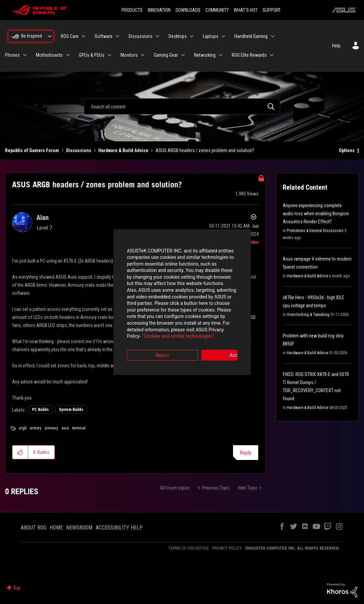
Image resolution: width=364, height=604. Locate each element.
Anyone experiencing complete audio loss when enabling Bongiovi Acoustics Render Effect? (316, 214)
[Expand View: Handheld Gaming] (273, 36)
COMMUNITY (217, 10)
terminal (79, 428)
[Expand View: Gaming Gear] (183, 55)
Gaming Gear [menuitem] (166, 55)
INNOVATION (159, 10)
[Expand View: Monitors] (143, 55)
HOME (56, 528)
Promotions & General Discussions (315, 231)
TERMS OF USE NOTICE (189, 548)
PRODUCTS (132, 10)
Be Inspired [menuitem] (32, 36)
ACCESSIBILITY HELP (119, 528)
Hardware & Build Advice (123, 150)
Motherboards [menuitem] (49, 55)
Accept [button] (219, 339)
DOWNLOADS (188, 10)
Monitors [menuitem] (129, 55)
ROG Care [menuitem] (70, 36)
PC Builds (40, 410)
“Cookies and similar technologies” (138, 320)
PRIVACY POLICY (227, 548)
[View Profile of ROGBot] (252, 242)
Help (336, 46)
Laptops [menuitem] (211, 36)
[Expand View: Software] (118, 36)
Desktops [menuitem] (178, 36)
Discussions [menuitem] (141, 36)
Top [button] (17, 588)
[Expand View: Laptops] (223, 36)
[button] (20, 452)
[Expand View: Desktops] (192, 36)
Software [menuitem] (104, 36)
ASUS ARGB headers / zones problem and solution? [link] (205, 150)
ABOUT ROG (34, 528)
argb (23, 428)
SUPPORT (272, 10)
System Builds (71, 410)
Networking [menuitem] (205, 55)
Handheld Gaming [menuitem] (251, 36)
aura (65, 428)
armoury (51, 428)
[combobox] (182, 106)
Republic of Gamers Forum (32, 150)
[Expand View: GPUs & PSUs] (109, 55)
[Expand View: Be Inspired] (50, 36)
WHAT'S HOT (246, 10)
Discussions (79, 150)
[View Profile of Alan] (43, 218)
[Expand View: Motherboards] (68, 55)
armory (36, 428)
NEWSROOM (79, 528)
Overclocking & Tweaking (308, 315)
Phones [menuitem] (12, 55)
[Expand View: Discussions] (157, 36)
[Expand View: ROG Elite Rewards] (272, 55)
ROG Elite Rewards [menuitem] (249, 55)
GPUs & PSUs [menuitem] (92, 55)
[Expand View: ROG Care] (84, 36)
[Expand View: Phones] (25, 55)
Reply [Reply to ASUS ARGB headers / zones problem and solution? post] (246, 453)
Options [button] (347, 150)
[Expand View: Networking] (221, 55)
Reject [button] (145, 339)
